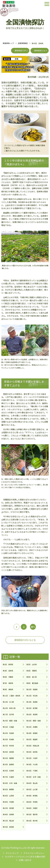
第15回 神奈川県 (9, 708)
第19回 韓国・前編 (10, 721)
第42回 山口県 (32, 789)
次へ (33, 627)
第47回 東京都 (8, 808)
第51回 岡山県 (8, 821)
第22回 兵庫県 (32, 727)
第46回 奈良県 (32, 802)
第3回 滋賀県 (8, 671)
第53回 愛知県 (8, 827)
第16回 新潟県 (32, 708)
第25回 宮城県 (8, 739)
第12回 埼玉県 (32, 696)
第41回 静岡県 (8, 789)
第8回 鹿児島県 (32, 683)
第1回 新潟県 (8, 664)
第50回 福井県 (32, 814)
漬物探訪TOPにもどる (25, 640)
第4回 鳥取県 (31, 671)
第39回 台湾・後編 (10, 783)
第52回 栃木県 (32, 821)
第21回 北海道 (8, 727)
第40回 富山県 (32, 783)
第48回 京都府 (32, 808)
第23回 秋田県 (8, 733)
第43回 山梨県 (8, 796)
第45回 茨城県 (8, 802)
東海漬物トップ (8, 43)
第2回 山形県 (31, 664)
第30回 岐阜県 (32, 752)
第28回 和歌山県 (33, 746)
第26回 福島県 (32, 739)
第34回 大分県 (32, 764)
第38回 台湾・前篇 (33, 777)
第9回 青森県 (8, 689)
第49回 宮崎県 (8, 814)
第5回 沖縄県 (8, 677)
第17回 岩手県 (8, 714)
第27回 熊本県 (8, 746)
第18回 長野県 (32, 714)
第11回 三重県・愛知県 (11, 696)
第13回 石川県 (8, 702)
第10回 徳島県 (32, 689)
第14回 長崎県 (32, 702)
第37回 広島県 (8, 777)
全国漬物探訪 (23, 43)
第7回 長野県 (8, 683)
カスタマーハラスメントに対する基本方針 (25, 857)
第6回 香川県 (31, 677)
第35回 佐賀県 (8, 771)
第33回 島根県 (8, 764)
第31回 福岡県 (8, 758)
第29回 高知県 (8, 752)
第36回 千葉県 (32, 771)
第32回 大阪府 (32, 758)
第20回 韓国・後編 (33, 721)
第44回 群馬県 (32, 796)
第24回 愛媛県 (32, 733)
